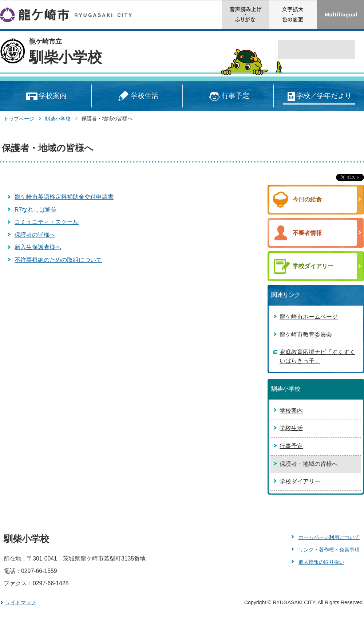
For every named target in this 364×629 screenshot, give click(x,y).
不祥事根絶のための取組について (58, 260)
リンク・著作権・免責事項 (329, 550)
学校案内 (46, 96)
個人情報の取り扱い (321, 562)
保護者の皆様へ (35, 235)
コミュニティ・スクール (47, 222)
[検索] (309, 50)
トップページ (19, 119)
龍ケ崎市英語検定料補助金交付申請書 (64, 197)
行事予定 (228, 96)
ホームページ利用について (329, 537)
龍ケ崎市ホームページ (309, 317)
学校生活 (137, 96)
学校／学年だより (319, 96)
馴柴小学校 (66, 57)
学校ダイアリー (300, 481)
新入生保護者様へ (38, 247)
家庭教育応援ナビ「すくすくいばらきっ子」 (317, 356)
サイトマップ (21, 602)
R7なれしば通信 (36, 210)
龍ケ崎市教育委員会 (306, 335)
